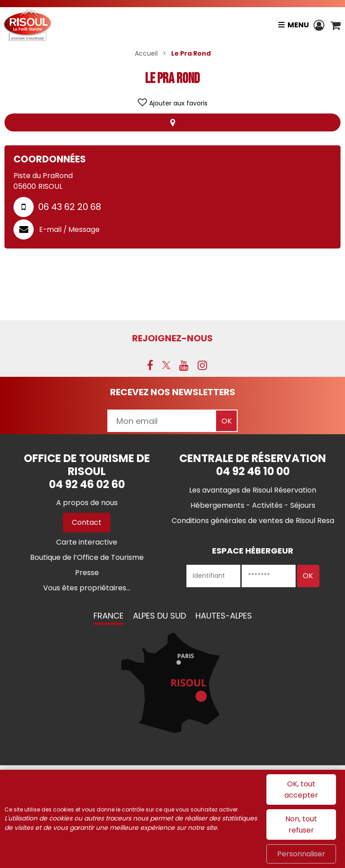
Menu (298, 25)
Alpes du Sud (159, 616)
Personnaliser (301, 854)
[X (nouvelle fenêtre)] (166, 365)
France (108, 616)
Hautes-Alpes (224, 616)
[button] (336, 25)
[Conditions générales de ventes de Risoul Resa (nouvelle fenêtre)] (253, 521)
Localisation (172, 122)
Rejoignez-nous (172, 338)
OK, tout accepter (301, 789)
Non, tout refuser (301, 824)
